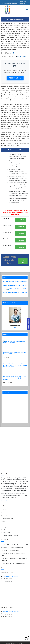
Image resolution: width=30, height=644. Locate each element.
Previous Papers (7, 524)
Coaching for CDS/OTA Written (11, 550)
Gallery (4, 527)
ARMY (4, 510)
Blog (4, 530)
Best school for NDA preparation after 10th (14, 563)
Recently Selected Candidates (10, 535)
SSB (4, 521)
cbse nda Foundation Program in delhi (13, 547)
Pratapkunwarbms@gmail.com (9, 3)
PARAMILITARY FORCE (8, 518)
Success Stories (7, 532)
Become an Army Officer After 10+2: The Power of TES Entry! (15, 353)
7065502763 (23, 2)
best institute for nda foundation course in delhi (15, 545)
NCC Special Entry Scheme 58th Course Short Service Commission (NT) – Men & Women (15, 378)
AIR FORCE (5, 515)
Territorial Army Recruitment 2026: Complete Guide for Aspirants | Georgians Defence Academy (15, 365)
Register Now (15, 78)
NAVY (4, 513)
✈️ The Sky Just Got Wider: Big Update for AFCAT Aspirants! (14, 342)
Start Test (21, 220)
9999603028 (22, 3)
